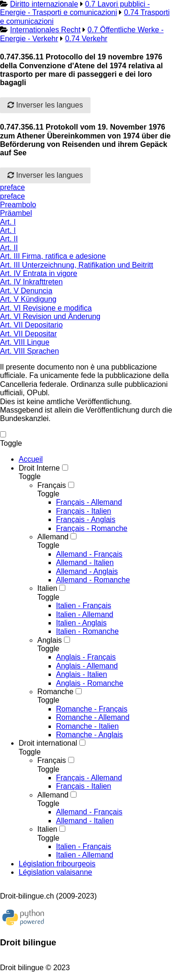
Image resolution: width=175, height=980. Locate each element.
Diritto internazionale (44, 4)
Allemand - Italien (85, 563)
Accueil (31, 459)
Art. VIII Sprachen (29, 351)
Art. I (8, 222)
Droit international (48, 743)
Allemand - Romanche (93, 580)
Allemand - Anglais (87, 571)
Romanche (55, 692)
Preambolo (18, 205)
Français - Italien (84, 511)
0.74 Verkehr (86, 39)
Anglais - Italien (81, 674)
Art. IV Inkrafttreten (31, 282)
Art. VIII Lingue (25, 342)
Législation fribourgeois (57, 864)
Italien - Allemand (85, 614)
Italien (47, 588)
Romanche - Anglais (89, 735)
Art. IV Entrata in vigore (38, 273)
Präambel (16, 213)
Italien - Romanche (87, 631)
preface (12, 187)
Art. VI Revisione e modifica (46, 308)
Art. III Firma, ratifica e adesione (53, 256)
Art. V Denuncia (26, 291)
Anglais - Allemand (87, 666)
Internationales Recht (45, 30)
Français (52, 485)
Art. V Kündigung (28, 299)
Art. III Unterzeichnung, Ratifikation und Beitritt (77, 265)
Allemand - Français (89, 554)
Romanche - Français (92, 709)
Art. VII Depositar (28, 334)
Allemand (53, 537)
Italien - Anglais (81, 623)
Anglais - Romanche (90, 683)
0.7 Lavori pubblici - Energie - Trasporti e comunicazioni (75, 8)
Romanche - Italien (87, 726)
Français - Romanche (92, 528)
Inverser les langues (45, 105)
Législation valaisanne (55, 872)
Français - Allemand (89, 502)
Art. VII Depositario (31, 325)
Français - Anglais (86, 519)
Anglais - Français (86, 657)
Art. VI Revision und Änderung (50, 316)
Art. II (9, 239)
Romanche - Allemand (93, 717)
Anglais (49, 640)
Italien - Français (84, 606)
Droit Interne (39, 468)
